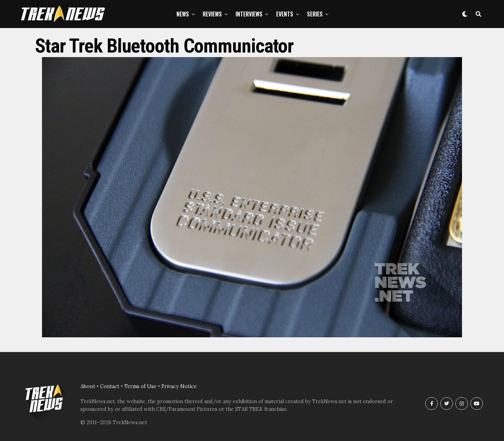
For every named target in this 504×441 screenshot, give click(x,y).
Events (285, 14)
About (88, 386)
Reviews (212, 14)
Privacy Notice (179, 386)
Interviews (249, 14)
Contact (110, 386)
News (183, 14)
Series (315, 14)
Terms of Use (140, 386)
